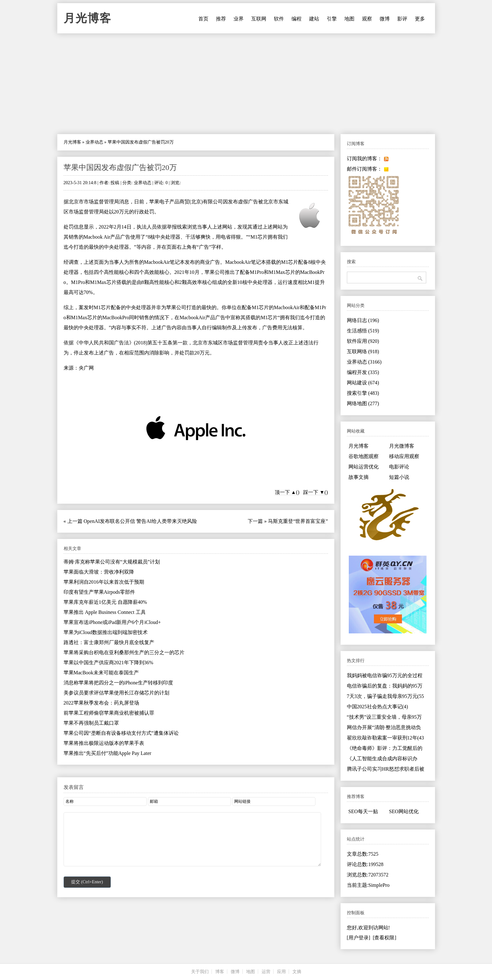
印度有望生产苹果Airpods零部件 (99, 592)
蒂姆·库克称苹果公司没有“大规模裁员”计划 (112, 562)
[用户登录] (359, 938)
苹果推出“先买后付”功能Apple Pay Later (107, 753)
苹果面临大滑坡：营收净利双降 (99, 572)
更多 (420, 19)
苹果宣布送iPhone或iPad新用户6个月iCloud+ (112, 622)
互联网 (259, 19)
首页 (203, 19)
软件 (279, 19)
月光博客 (88, 18)
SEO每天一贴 (363, 811)
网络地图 (363, 403)
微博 (385, 19)
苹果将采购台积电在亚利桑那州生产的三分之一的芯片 (124, 652)
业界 (239, 19)
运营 (266, 972)
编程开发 (363, 372)
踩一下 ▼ (314, 492)
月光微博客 (402, 446)
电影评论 (399, 467)
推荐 (221, 19)
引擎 (332, 19)
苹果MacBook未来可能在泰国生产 (101, 673)
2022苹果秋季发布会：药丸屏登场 (101, 703)
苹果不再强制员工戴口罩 (91, 723)
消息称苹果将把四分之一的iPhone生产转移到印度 (118, 683)
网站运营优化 (364, 467)
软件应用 (363, 341)
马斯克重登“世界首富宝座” (298, 521)
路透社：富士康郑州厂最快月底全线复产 (109, 642)
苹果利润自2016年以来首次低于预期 (104, 582)
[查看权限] (385, 938)
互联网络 (363, 351)
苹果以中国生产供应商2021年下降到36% (108, 663)
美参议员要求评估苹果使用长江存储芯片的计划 (116, 693)
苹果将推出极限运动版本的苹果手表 (104, 743)
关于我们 (200, 972)
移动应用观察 (404, 456)
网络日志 (363, 320)
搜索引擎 (363, 393)
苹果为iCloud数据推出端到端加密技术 (106, 632)
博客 (220, 972)
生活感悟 (363, 331)
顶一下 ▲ (286, 492)
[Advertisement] (246, 84)
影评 (402, 19)
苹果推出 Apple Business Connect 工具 (105, 612)
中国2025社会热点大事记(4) (378, 707)
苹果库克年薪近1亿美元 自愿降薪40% (105, 602)
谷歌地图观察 (364, 456)
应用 (281, 972)
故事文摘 (359, 477)
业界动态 (94, 142)
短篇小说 (399, 477)
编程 (297, 19)
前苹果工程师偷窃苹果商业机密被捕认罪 (109, 713)
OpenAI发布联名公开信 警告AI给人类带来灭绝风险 (140, 521)
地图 (349, 19)
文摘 (297, 972)
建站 (314, 19)
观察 (367, 19)
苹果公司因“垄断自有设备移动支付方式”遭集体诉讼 (121, 733)
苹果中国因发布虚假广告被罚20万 (120, 167)
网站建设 (363, 383)
